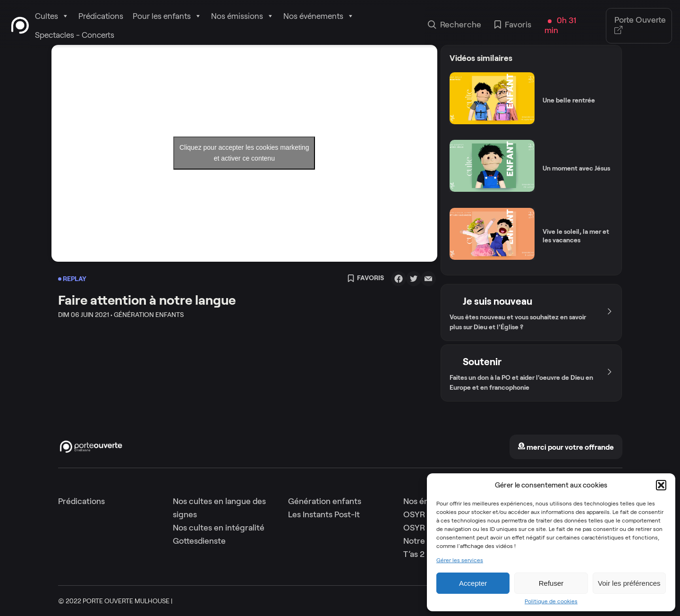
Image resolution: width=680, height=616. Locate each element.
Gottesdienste (199, 541)
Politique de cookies (551, 601)
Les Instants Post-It (324, 514)
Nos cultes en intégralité (219, 528)
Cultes (52, 16)
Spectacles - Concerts (75, 35)
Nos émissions (242, 16)
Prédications (101, 16)
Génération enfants (325, 501)
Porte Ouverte (640, 26)
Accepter (473, 583)
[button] (661, 485)
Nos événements (319, 16)
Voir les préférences (629, 583)
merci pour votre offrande (566, 447)
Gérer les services (460, 560)
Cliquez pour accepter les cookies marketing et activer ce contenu (244, 153)
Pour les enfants (167, 16)
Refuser (551, 583)
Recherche (455, 26)
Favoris (513, 26)
